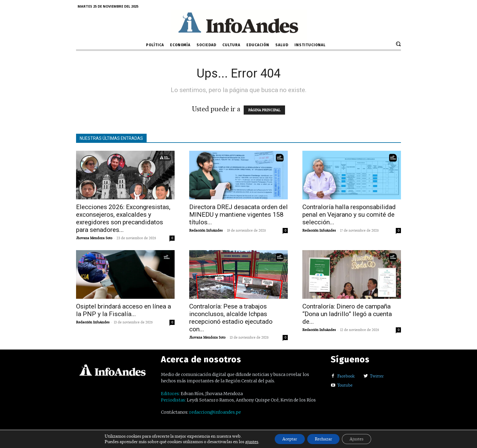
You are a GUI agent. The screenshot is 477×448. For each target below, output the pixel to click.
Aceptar (286, 439)
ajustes (246, 441)
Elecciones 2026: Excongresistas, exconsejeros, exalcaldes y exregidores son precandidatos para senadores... (123, 218)
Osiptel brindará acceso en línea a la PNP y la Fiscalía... (124, 310)
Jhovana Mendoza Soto (94, 238)
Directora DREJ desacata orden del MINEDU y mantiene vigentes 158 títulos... (238, 215)
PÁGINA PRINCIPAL (264, 110)
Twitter (377, 376)
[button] (398, 44)
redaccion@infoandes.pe (215, 412)
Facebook (346, 376)
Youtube (345, 385)
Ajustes (361, 439)
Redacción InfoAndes (206, 230)
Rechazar (324, 439)
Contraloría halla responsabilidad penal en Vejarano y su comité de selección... (349, 215)
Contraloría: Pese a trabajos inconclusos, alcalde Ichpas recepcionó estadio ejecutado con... (231, 318)
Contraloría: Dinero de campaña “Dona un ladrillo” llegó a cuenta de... (347, 314)
